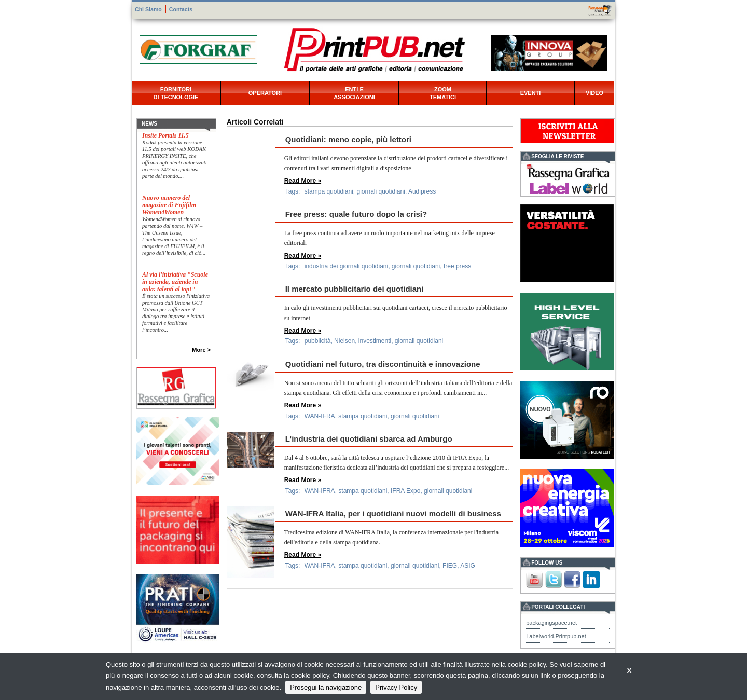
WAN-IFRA (320, 416)
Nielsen (344, 341)
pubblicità (318, 341)
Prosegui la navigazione (326, 687)
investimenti (375, 341)
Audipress (422, 191)
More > (201, 350)
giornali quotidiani (381, 191)
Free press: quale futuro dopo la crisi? (356, 214)
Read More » (303, 181)
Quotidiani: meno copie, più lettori (348, 139)
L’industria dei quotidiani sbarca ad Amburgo (369, 439)
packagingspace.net (551, 623)
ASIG (468, 566)
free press (457, 266)
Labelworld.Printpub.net (556, 636)
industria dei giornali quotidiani (346, 266)
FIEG (450, 566)
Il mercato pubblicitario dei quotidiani (355, 289)
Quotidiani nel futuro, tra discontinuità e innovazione (383, 364)
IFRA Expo (405, 491)
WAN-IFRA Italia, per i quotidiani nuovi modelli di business (393, 513)
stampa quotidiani (329, 191)
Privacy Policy (396, 687)
